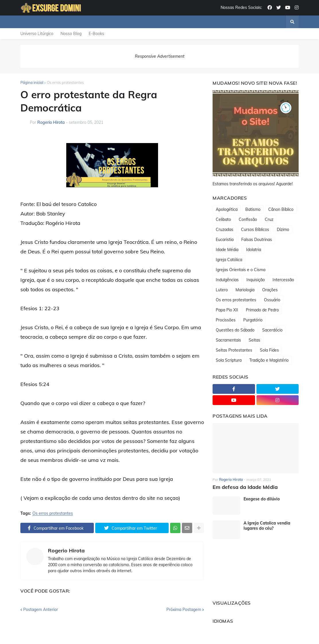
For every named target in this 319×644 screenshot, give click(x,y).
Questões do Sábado (235, 330)
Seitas (254, 340)
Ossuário (272, 300)
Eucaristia (225, 240)
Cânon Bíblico (281, 209)
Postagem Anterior (41, 610)
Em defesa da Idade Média (245, 487)
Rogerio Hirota (66, 551)
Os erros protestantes (65, 82)
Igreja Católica (229, 260)
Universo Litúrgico (37, 34)
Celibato (223, 219)
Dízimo (283, 230)
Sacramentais (228, 340)
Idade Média (227, 250)
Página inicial (32, 82)
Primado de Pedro (262, 310)
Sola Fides (269, 350)
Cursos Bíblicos (255, 230)
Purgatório (253, 320)
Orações (270, 290)
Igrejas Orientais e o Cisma (241, 270)
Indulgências (227, 280)
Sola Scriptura (229, 360)
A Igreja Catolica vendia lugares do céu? (267, 526)
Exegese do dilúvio (262, 499)
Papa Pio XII (227, 310)
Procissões (226, 320)
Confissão (248, 219)
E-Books (96, 34)
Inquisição (256, 280)
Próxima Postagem (184, 610)
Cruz (269, 219)
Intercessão (283, 280)
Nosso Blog (71, 34)
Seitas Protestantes (234, 350)
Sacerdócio (272, 330)
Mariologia (245, 290)
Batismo (253, 209)
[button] (292, 22)
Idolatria (254, 250)
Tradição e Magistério (269, 360)
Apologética (227, 209)
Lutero (222, 290)
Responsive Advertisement (160, 56)
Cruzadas (224, 230)
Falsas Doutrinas (257, 240)
